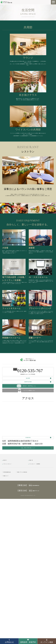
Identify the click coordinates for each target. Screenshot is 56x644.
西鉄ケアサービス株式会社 (41, 608)
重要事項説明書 (28, 500)
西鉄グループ (9, 612)
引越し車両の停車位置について (28, 579)
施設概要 (28, 492)
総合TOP (7, 593)
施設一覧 (33, 593)
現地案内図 (28, 563)
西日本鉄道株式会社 (12, 608)
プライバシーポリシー (13, 597)
